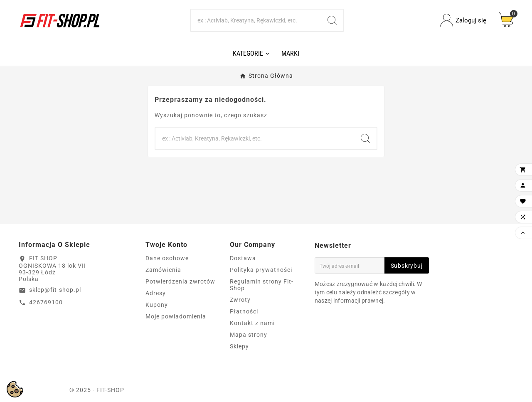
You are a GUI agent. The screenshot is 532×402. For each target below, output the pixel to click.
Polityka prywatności (261, 270)
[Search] (256, 20)
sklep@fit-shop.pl (55, 290)
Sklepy (239, 346)
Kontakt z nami (252, 323)
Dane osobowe (167, 258)
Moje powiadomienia (176, 316)
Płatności (244, 311)
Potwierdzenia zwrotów (180, 281)
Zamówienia (163, 270)
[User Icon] (463, 20)
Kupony (157, 305)
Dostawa (243, 258)
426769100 (46, 302)
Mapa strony (249, 335)
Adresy (156, 293)
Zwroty (240, 300)
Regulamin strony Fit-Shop (262, 285)
